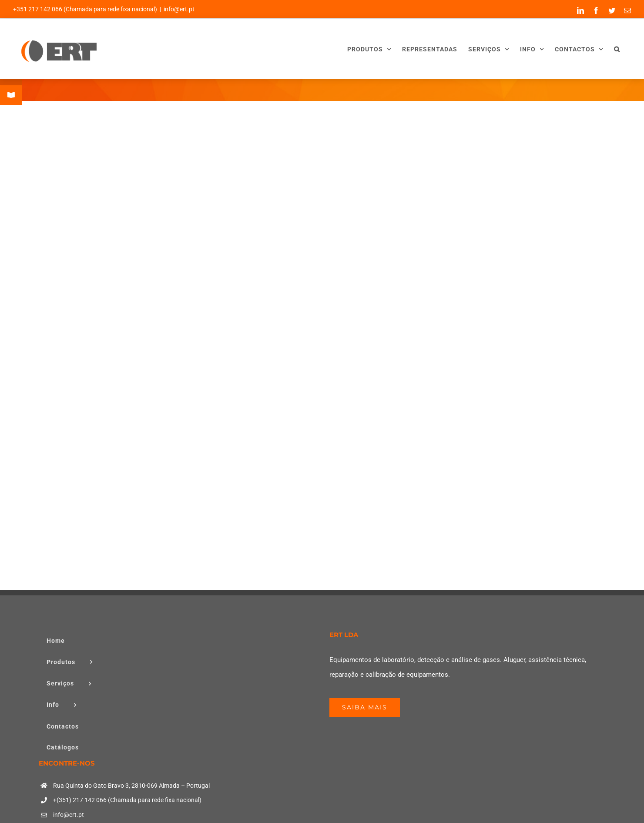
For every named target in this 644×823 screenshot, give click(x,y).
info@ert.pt (179, 9)
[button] (617, 49)
